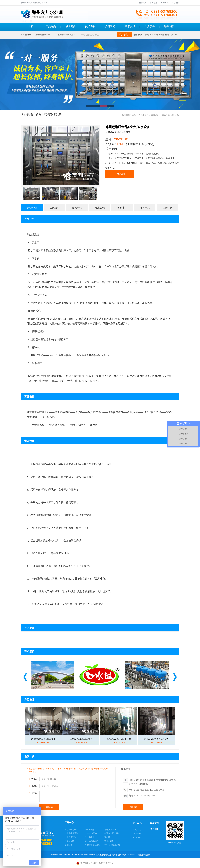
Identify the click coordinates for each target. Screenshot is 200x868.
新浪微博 (143, 3)
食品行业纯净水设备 (170, 115)
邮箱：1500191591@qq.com (142, 796)
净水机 (107, 837)
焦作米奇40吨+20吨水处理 (119, 739)
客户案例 (122, 208)
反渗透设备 (154, 115)
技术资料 (90, 26)
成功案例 (71, 26)
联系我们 (169, 26)
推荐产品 (145, 208)
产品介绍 (32, 208)
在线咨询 (120, 174)
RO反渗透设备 (71, 830)
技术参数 (100, 208)
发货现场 (137, 834)
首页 (31, 26)
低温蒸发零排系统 (112, 833)
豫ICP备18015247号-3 (127, 855)
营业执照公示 (144, 855)
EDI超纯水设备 (91, 833)
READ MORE (43, 742)
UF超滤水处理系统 (92, 845)
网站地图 (175, 3)
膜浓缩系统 (69, 841)
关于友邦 (130, 26)
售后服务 (150, 26)
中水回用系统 (70, 837)
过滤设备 (69, 845)
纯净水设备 (149, 35)
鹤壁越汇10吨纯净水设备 (81, 739)
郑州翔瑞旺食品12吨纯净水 (43, 739)
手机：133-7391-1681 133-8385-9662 (146, 790)
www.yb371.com (70, 855)
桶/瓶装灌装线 (171, 35)
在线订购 (167, 208)
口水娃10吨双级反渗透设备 (157, 739)
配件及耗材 (89, 837)
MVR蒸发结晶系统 (112, 845)
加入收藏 (164, 3)
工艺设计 (55, 208)
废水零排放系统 (71, 833)
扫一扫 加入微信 (175, 832)
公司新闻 (110, 26)
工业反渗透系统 (91, 841)
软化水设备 (159, 35)
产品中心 (143, 115)
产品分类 (51, 26)
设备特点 (77, 208)
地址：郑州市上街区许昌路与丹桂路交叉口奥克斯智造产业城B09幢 (152, 782)
